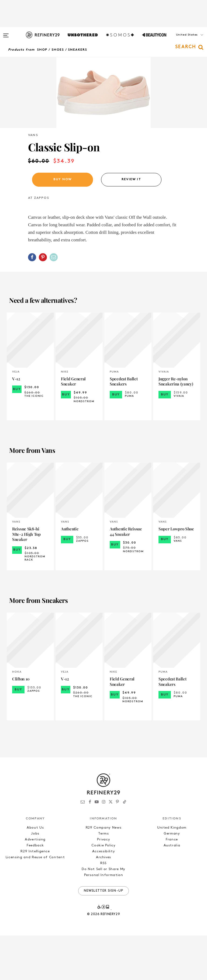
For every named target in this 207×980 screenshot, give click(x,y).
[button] (180, 40)
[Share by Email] (54, 302)
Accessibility (103, 896)
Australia (172, 890)
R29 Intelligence (35, 896)
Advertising (35, 884)
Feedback (35, 890)
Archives (103, 902)
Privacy (104, 884)
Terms (103, 878)
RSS (103, 908)
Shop (42, 50)
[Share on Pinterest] (43, 302)
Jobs (35, 878)
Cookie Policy (103, 890)
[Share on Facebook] (32, 302)
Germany (172, 878)
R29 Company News (103, 872)
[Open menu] (6, 33)
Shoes (58, 50)
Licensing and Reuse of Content (35, 902)
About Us (35, 872)
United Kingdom (172, 872)
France (172, 884)
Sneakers (78, 50)
